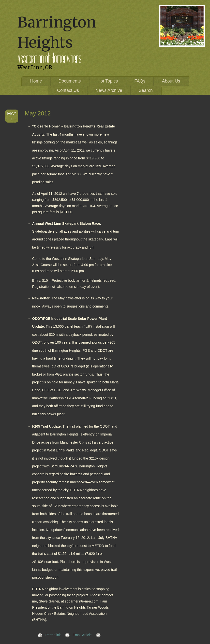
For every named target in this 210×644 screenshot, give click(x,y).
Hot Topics (108, 81)
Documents (70, 81)
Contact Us (68, 90)
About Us (171, 81)
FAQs (140, 81)
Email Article (77, 635)
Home (36, 81)
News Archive (109, 90)
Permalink (48, 635)
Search (146, 90)
